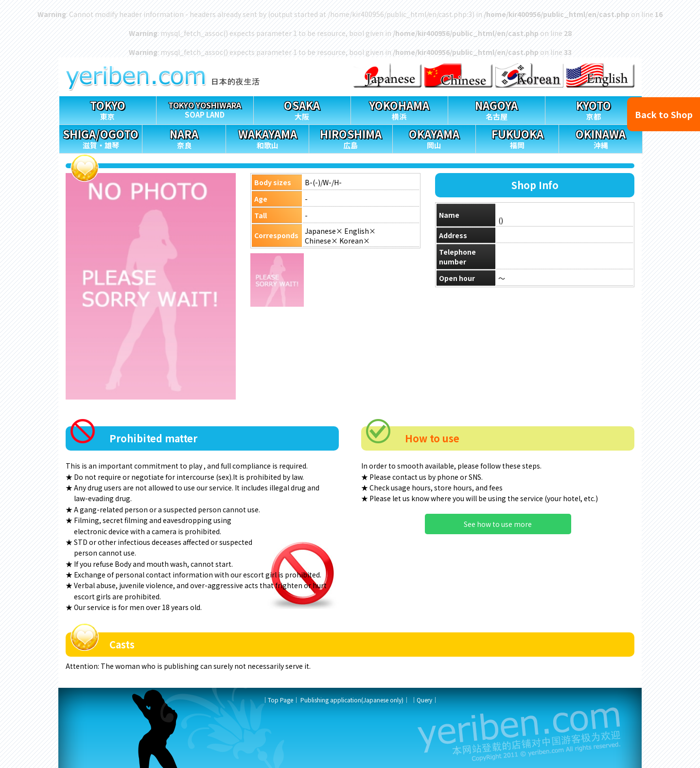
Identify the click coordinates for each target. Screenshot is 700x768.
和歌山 (267, 138)
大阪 (302, 109)
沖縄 (600, 138)
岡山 (434, 138)
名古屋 (497, 109)
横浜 (399, 109)
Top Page (280, 700)
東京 (108, 109)
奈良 (184, 138)
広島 (350, 138)
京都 (594, 109)
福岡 (517, 138)
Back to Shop (664, 114)
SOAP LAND (205, 108)
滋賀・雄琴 (101, 138)
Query (424, 700)
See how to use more (498, 524)
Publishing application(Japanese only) (352, 700)
